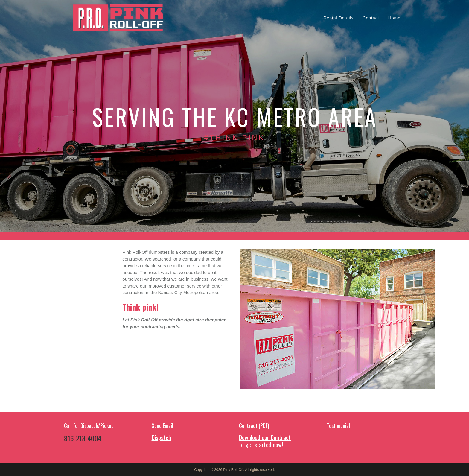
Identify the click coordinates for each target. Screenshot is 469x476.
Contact (371, 18)
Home (394, 18)
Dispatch (161, 437)
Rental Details (338, 18)
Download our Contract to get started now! (265, 441)
